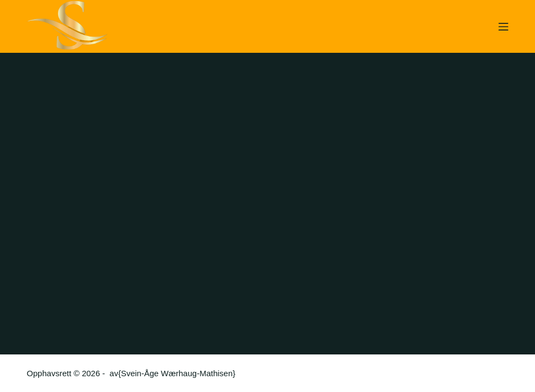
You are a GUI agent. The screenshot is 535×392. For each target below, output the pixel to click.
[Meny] (503, 27)
